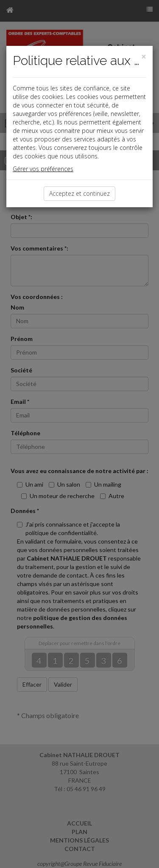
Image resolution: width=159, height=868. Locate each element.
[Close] (144, 57)
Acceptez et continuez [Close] (79, 193)
